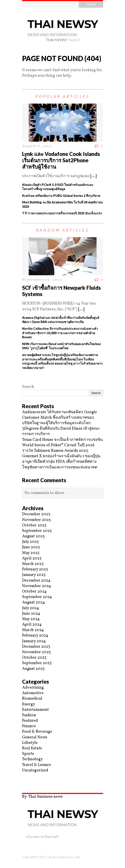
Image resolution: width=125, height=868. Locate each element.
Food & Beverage (37, 732)
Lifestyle (30, 743)
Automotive (33, 693)
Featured (30, 721)
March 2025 (33, 564)
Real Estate (32, 748)
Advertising (33, 688)
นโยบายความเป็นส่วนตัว (42, 837)
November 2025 (36, 520)
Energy (29, 704)
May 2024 (31, 619)
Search (28, 387)
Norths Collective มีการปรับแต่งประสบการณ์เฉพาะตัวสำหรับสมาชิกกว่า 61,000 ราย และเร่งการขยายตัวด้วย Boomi (60, 333)
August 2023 (33, 669)
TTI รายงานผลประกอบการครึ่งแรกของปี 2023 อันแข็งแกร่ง (62, 213)
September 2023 (37, 663)
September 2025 (37, 531)
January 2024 (34, 641)
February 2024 (35, 636)
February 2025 (35, 569)
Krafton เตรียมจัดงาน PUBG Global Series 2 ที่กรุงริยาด (61, 196)
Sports (28, 754)
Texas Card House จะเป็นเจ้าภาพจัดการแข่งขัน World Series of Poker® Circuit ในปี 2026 (62, 443)
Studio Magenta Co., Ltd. (64, 857)
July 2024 (31, 608)
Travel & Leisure (37, 765)
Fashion (29, 715)
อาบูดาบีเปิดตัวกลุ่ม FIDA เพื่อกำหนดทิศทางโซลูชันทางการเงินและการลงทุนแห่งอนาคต (60, 464)
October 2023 (34, 658)
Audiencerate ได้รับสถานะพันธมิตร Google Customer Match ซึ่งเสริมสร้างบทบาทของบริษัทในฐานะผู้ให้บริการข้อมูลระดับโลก (60, 418)
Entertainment (35, 710)
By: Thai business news (42, 797)
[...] (93, 176)
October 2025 (34, 525)
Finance (29, 726)
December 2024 (36, 581)
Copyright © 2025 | (35, 857)
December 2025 (36, 514)
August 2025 (33, 536)
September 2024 (37, 597)
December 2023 (36, 647)
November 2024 (37, 586)
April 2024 (32, 625)
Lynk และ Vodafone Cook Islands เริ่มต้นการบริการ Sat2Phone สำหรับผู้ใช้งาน (61, 160)
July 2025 (30, 542)
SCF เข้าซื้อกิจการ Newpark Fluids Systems (61, 291)
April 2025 (32, 558)
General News (35, 737)
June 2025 (31, 547)
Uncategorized (35, 770)
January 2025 (34, 575)
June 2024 (31, 614)
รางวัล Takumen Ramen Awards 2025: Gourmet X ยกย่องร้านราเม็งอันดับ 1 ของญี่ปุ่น (61, 453)
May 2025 (31, 553)
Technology (32, 759)
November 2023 (36, 652)
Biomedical (32, 699)
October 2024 (34, 592)
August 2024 (33, 602)
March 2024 (33, 630)
